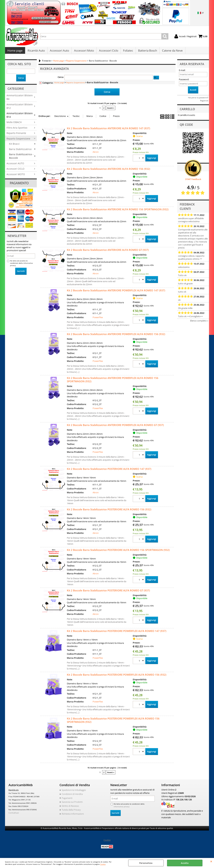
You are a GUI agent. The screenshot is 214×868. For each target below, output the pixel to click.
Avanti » (111, 110)
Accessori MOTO (16, 176)
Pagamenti (67, 800)
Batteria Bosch (147, 51)
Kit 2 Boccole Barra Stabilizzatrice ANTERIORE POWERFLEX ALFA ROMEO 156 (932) (116, 336)
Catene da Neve (171, 51)
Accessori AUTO (15, 165)
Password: (184, 81)
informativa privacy (122, 808)
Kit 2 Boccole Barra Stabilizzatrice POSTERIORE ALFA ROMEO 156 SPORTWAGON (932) (118, 551)
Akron (96, 154)
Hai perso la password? (198, 99)
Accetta (185, 863)
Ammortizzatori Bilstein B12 (20, 108)
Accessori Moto (84, 51)
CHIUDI (211, 861)
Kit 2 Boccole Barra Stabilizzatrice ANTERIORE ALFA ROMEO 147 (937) (109, 130)
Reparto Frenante (16, 135)
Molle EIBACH (14, 124)
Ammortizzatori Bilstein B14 (20, 117)
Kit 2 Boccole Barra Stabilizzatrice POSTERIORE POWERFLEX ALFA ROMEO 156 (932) (117, 676)
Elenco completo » (199, 322)
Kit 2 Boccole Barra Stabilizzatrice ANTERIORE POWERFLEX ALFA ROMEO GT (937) (115, 427)
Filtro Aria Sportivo (17, 129)
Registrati (204, 102)
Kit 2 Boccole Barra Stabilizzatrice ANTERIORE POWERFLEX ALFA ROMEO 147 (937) (116, 292)
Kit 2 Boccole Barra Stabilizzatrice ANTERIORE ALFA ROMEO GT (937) (108, 251)
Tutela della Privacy (71, 811)
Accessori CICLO (15, 171)
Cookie (103, 864)
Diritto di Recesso (70, 807)
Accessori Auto (59, 51)
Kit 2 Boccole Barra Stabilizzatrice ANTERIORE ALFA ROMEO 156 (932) (109, 170)
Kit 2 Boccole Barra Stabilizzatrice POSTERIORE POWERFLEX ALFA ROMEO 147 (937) (117, 632)
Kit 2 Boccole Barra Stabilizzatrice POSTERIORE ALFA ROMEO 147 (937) (109, 470)
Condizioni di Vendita (72, 795)
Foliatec (127, 51)
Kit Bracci (14, 145)
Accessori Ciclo (108, 51)
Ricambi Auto (36, 51)
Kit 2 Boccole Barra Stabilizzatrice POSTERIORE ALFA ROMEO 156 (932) (109, 511)
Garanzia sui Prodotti (72, 803)
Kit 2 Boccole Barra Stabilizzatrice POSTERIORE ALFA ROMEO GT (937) (108, 592)
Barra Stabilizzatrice (20, 151)
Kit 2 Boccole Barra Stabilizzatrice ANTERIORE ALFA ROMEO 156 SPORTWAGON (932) (118, 211)
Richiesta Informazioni (73, 815)
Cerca (61, 79)
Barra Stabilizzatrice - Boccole (21, 158)
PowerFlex (98, 319)
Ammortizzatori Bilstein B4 (20, 99)
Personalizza (146, 863)
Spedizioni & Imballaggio (74, 792)
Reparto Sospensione (18, 140)
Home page (15, 51)
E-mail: (182, 72)
